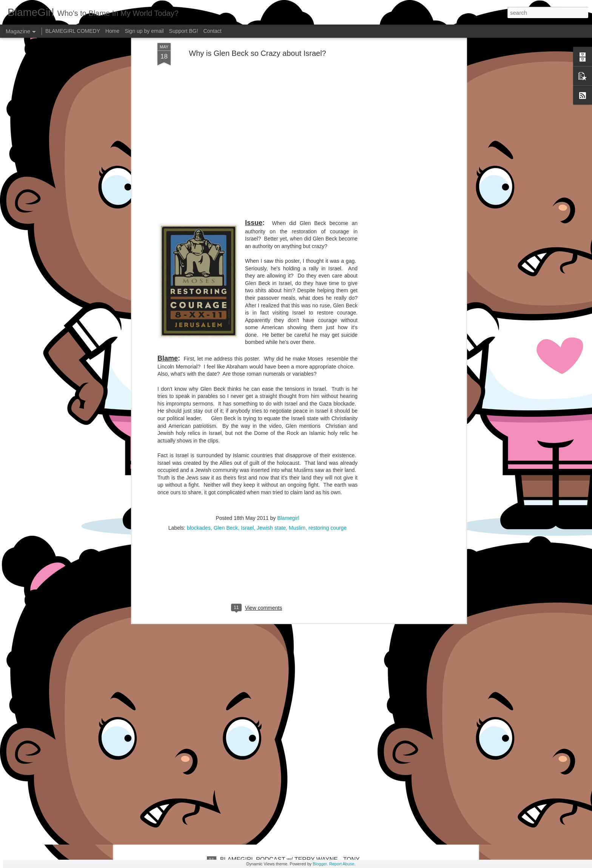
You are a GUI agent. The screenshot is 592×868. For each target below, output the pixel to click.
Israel (247, 433)
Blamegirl (288, 423)
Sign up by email (144, 31)
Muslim (297, 433)
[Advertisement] (257, 481)
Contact (213, 31)
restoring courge (328, 433)
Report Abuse (342, 864)
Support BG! (184, 31)
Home (112, 31)
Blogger (320, 864)
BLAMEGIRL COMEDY (73, 31)
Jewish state (271, 433)
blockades (199, 433)
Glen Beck (226, 433)
